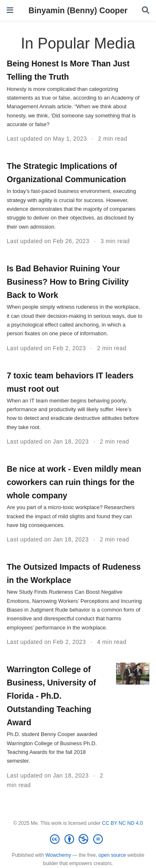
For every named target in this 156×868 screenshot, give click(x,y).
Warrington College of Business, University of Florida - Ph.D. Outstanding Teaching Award (51, 696)
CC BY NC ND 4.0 (122, 823)
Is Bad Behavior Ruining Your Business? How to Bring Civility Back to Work (68, 282)
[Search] (146, 11)
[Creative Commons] (78, 839)
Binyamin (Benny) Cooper (78, 10)
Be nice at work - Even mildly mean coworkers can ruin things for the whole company (74, 482)
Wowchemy (58, 855)
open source (112, 855)
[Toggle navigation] (10, 10)
